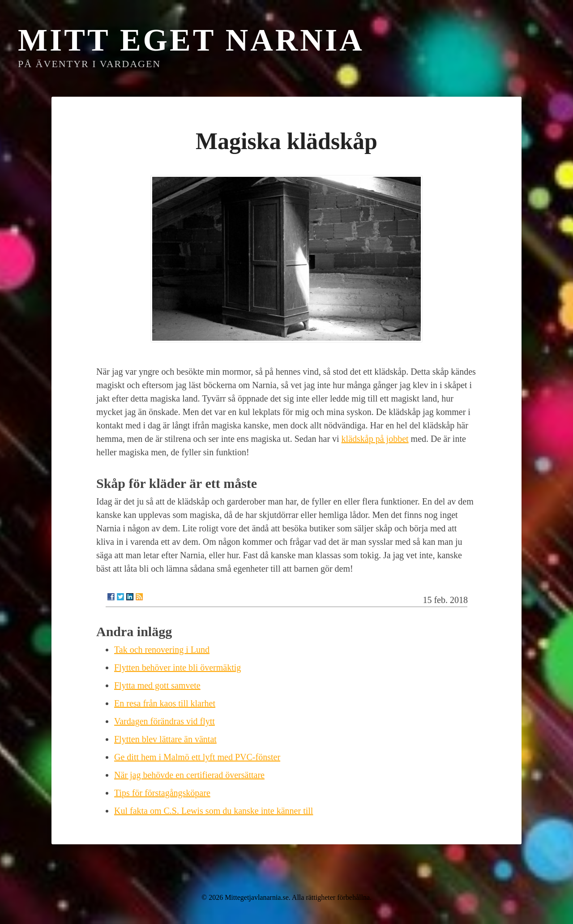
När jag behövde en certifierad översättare (189, 775)
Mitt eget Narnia (191, 40)
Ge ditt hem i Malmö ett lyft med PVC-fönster (197, 757)
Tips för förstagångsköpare (162, 793)
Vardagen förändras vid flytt (165, 721)
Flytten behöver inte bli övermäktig (177, 667)
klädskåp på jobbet (375, 439)
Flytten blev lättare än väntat (165, 739)
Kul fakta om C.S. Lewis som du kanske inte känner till (214, 811)
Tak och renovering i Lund (162, 650)
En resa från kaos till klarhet (165, 703)
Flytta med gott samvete (157, 685)
